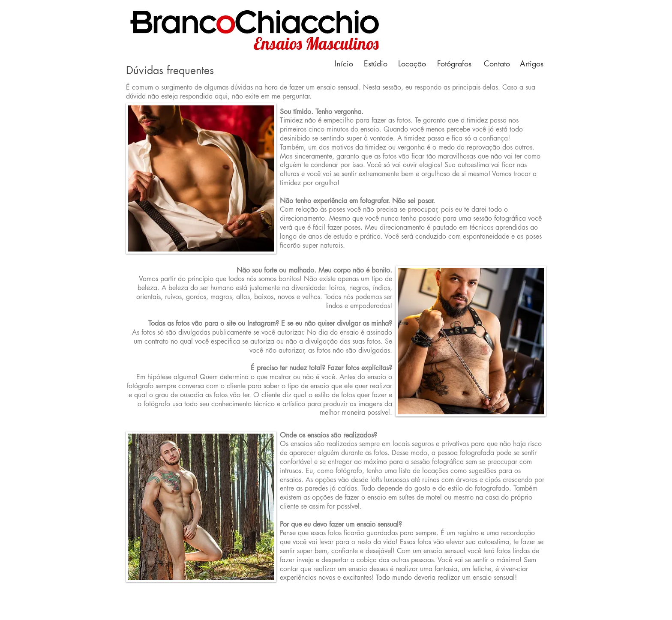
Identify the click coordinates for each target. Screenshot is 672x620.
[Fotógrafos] (454, 64)
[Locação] (412, 64)
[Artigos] (531, 64)
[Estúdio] (375, 64)
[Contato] (497, 64)
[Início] (344, 64)
